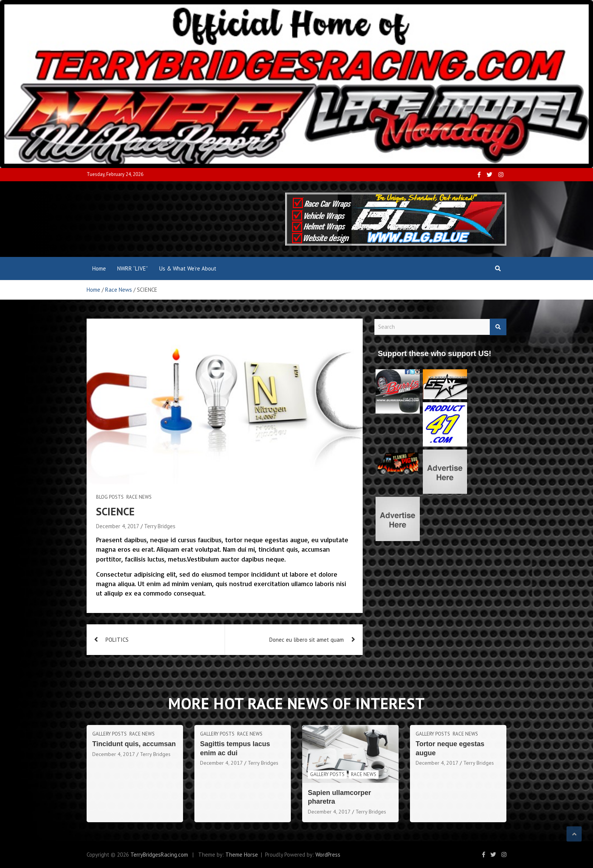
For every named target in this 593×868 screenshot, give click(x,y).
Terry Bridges (160, 526)
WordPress (328, 855)
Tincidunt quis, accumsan (134, 744)
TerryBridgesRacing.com (159, 855)
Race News (139, 497)
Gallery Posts (109, 734)
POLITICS (117, 640)
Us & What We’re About (188, 268)
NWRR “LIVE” (133, 268)
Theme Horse (242, 855)
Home (99, 268)
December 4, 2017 (118, 526)
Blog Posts (110, 497)
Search (498, 327)
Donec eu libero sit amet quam (307, 640)
